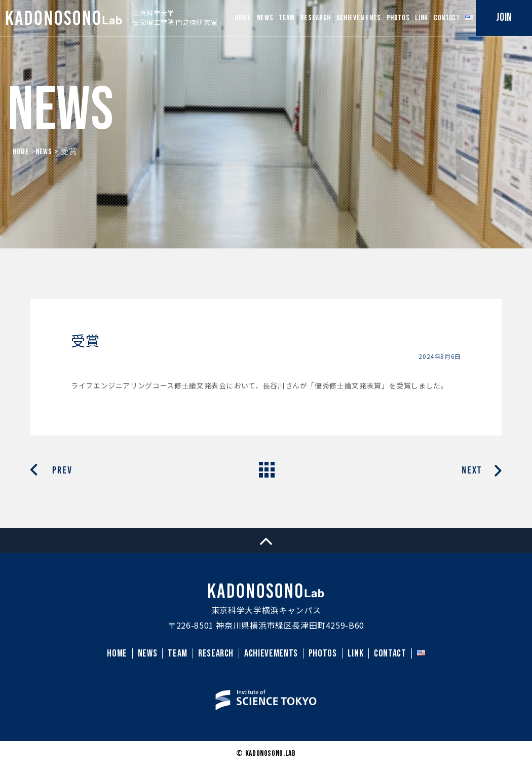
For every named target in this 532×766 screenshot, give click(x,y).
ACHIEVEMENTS (359, 18)
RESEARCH (316, 18)
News (44, 152)
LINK (422, 18)
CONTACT (447, 18)
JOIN (504, 17)
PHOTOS (398, 18)
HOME (243, 18)
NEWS (265, 18)
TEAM (287, 18)
